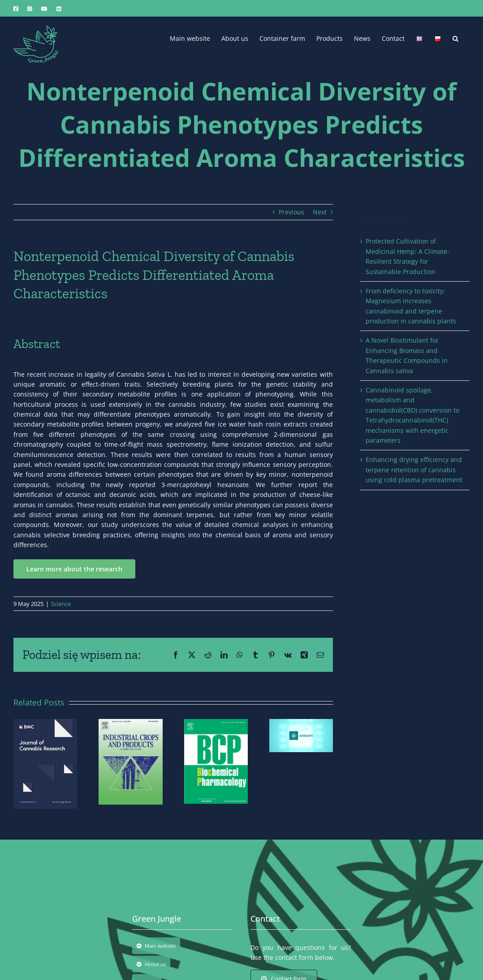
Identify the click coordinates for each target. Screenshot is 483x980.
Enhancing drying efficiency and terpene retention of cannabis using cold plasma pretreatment (414, 470)
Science (61, 604)
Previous (291, 212)
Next (320, 212)
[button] (455, 38)
